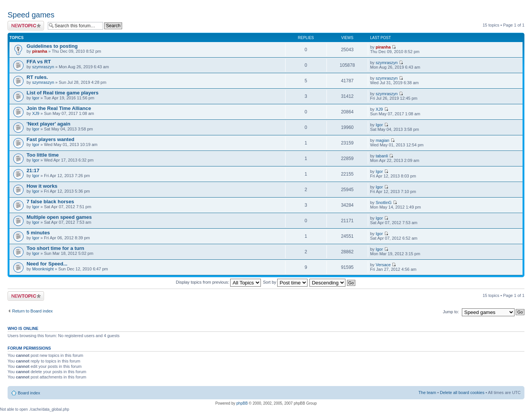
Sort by (286, 282)
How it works (42, 186)
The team (427, 392)
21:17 (33, 170)
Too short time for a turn (55, 248)
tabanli (382, 156)
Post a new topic (26, 26)
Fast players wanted (50, 139)
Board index (29, 393)
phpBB (242, 403)
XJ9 (36, 113)
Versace (383, 265)
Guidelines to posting (52, 46)
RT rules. (37, 77)
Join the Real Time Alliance (59, 108)
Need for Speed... (47, 264)
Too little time (43, 155)
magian (383, 140)
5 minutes (38, 233)
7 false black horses (50, 202)
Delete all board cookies (462, 392)
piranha (40, 51)
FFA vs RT (39, 62)
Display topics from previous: (219, 282)
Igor (36, 98)
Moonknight (43, 269)
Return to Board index (32, 311)
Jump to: (451, 312)
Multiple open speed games (59, 217)
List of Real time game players (63, 93)
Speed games (31, 15)
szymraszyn (43, 67)
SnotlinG (384, 203)
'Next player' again (48, 124)
